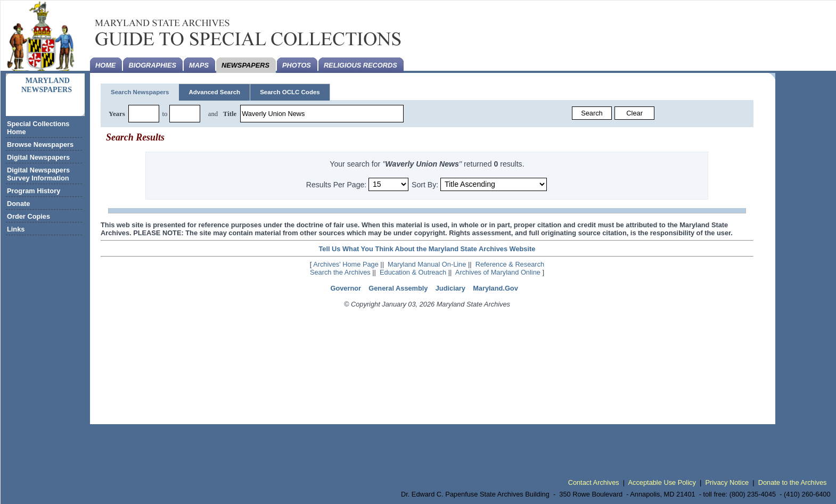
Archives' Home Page (346, 264)
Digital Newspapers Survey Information (38, 174)
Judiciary (450, 288)
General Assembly (398, 288)
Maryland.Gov (495, 288)
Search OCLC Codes (290, 92)
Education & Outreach (413, 272)
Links (16, 229)
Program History (34, 191)
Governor (346, 288)
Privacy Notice (727, 482)
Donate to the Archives (793, 482)
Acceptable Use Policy (662, 482)
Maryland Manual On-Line (427, 264)
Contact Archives (594, 482)
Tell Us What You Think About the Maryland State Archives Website (427, 249)
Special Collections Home (38, 128)
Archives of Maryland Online (498, 272)
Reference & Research (510, 264)
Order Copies (28, 216)
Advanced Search (214, 92)
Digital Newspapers (38, 157)
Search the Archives (340, 272)
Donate (18, 204)
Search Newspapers (140, 92)
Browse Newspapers (40, 144)
